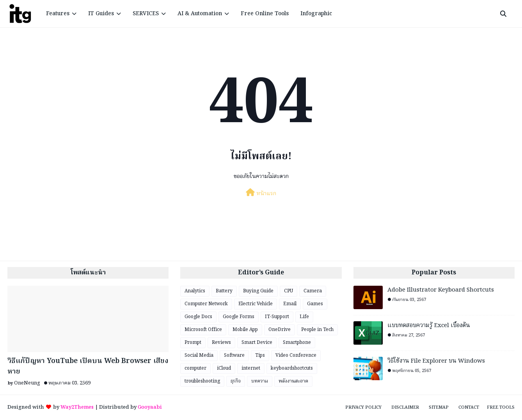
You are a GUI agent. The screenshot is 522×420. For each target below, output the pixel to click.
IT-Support (277, 317)
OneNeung (27, 383)
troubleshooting (202, 381)
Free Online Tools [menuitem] (265, 14)
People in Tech (317, 330)
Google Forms (239, 317)
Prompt (193, 343)
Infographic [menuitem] (316, 14)
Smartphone (297, 343)
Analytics (195, 291)
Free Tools (501, 408)
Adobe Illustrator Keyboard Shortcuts (441, 290)
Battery (224, 291)
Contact (469, 408)
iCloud (224, 368)
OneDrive (280, 330)
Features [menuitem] (58, 14)
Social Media (199, 355)
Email (290, 304)
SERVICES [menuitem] (146, 14)
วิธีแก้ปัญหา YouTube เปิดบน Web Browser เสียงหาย (88, 367)
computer (195, 368)
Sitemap (439, 408)
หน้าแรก (261, 193)
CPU (289, 291)
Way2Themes (77, 407)
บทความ (260, 381)
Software (234, 355)
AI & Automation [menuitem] (200, 14)
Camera (313, 291)
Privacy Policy (363, 408)
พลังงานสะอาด (293, 381)
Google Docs (198, 317)
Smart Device (257, 343)
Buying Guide (258, 291)
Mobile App (245, 330)
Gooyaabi (150, 407)
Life (304, 317)
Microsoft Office (203, 330)
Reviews (221, 343)
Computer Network (206, 304)
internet (251, 368)
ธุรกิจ (236, 381)
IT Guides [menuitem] (101, 14)
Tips (260, 355)
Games (315, 304)
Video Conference (296, 355)
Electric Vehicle (256, 304)
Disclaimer (405, 408)
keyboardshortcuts (292, 368)
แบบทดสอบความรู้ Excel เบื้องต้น (429, 326)
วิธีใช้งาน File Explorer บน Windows (436, 361)
